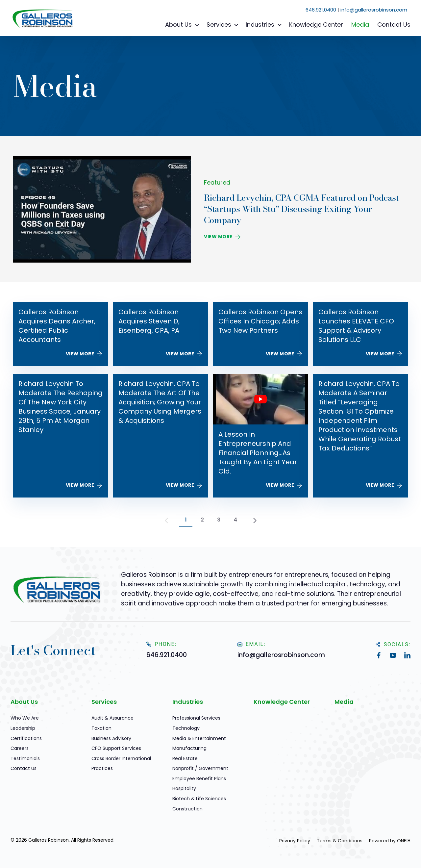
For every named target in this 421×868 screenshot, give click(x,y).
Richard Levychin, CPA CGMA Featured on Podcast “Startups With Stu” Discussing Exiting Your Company (301, 209)
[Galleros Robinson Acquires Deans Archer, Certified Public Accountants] (61, 334)
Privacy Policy (295, 841)
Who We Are (25, 718)
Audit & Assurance (112, 718)
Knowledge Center (316, 25)
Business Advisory (111, 738)
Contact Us (394, 25)
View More (222, 237)
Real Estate (185, 758)
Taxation (101, 728)
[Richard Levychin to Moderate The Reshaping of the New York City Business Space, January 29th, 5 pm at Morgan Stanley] (61, 436)
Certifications (26, 738)
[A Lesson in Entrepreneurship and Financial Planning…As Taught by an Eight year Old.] (260, 436)
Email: (252, 644)
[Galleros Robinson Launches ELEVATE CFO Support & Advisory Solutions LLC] (360, 334)
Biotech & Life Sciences (199, 799)
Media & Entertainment (199, 738)
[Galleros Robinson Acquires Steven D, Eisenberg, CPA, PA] (161, 334)
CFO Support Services (116, 748)
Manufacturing (189, 748)
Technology (186, 728)
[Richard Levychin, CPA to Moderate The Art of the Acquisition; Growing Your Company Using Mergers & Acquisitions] (161, 436)
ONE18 (404, 841)
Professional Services (196, 718)
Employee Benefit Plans (199, 779)
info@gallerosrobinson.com (374, 10)
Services (223, 25)
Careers (20, 748)
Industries (265, 25)
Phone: (161, 644)
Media (360, 25)
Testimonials (25, 758)
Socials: (393, 644)
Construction (187, 809)
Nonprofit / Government (200, 768)
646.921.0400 (321, 10)
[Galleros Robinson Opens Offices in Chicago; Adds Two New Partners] (260, 334)
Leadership (23, 728)
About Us (183, 25)
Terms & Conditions (340, 841)
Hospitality (184, 788)
